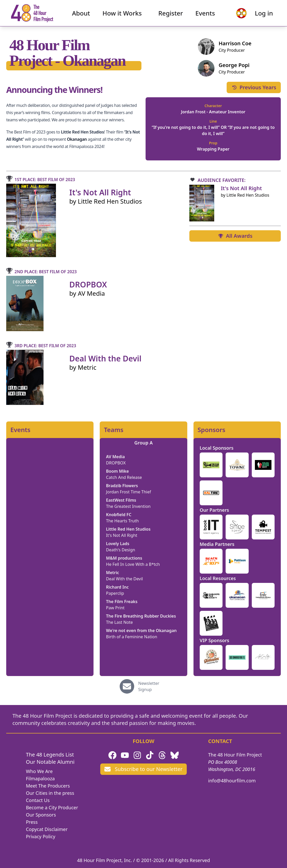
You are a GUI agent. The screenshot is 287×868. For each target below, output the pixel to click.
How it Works (122, 14)
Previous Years (254, 87)
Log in (261, 14)
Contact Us (38, 800)
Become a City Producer (52, 807)
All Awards (235, 236)
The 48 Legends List (50, 755)
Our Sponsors (41, 815)
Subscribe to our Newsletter (143, 769)
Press (32, 822)
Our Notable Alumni (50, 762)
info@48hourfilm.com (232, 781)
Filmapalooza (40, 778)
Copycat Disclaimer (47, 829)
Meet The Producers (48, 786)
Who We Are (39, 771)
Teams (114, 430)
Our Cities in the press (50, 793)
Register (171, 14)
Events (205, 14)
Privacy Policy (41, 836)
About (81, 14)
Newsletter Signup (149, 686)
